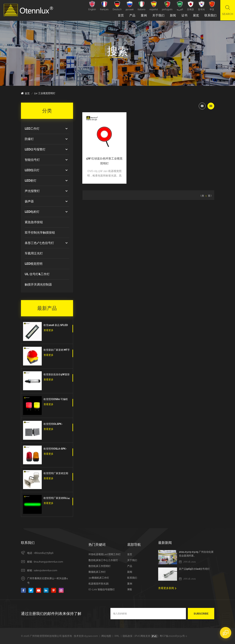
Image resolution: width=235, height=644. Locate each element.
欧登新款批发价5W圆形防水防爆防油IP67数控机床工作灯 (57, 375)
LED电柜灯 (32, 212)
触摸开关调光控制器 (38, 284)
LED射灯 (31, 181)
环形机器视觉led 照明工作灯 (105, 554)
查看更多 (49, 330)
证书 (184, 15)
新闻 (173, 15)
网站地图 (106, 636)
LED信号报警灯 (35, 149)
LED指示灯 (32, 170)
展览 (196, 15)
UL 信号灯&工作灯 (37, 274)
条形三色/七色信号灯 (39, 243)
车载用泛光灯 (34, 253)
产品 (132, 15)
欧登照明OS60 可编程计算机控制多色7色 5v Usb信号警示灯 (56, 400)
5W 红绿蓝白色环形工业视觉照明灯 (103, 158)
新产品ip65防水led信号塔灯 (194, 569)
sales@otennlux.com (45, 570)
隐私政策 (128, 636)
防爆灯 (29, 139)
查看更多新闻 (166, 588)
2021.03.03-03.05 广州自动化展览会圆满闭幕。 (196, 554)
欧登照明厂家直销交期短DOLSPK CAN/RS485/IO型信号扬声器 (57, 474)
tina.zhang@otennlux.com (48, 562)
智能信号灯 (32, 160)
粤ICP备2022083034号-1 (173, 636)
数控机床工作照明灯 (100, 566)
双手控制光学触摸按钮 (40, 233)
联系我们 (210, 15)
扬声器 (29, 201)
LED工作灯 (32, 129)
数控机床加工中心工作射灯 (103, 560)
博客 (130, 589)
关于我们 (158, 15)
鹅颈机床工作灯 (97, 572)
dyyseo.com (91, 636)
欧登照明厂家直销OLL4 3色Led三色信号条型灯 (57, 498)
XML (117, 636)
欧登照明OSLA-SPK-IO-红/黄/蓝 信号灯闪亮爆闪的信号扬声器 (56, 449)
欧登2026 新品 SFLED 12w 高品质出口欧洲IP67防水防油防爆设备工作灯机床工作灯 (56, 326)
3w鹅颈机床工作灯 (99, 578)
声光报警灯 (32, 191)
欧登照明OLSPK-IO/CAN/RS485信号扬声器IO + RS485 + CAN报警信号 (57, 424)
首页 (120, 15)
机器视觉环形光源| (99, 584)
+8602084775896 (44, 553)
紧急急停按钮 (34, 222)
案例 (143, 15)
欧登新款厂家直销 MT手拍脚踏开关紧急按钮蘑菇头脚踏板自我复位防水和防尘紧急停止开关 (57, 350)
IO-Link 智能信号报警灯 (102, 589)
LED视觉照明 (34, 264)
